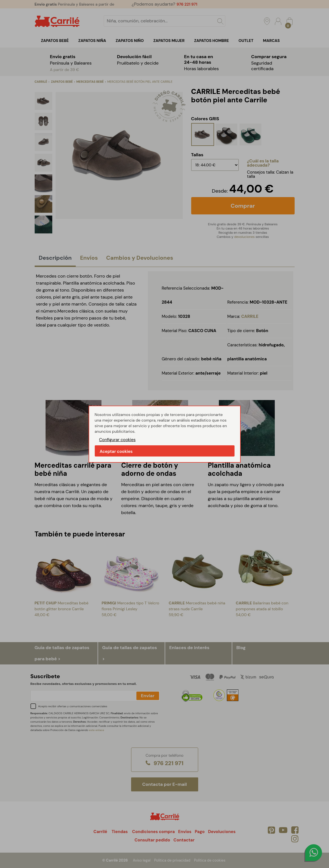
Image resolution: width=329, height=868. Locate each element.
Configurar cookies (118, 440)
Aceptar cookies (116, 451)
